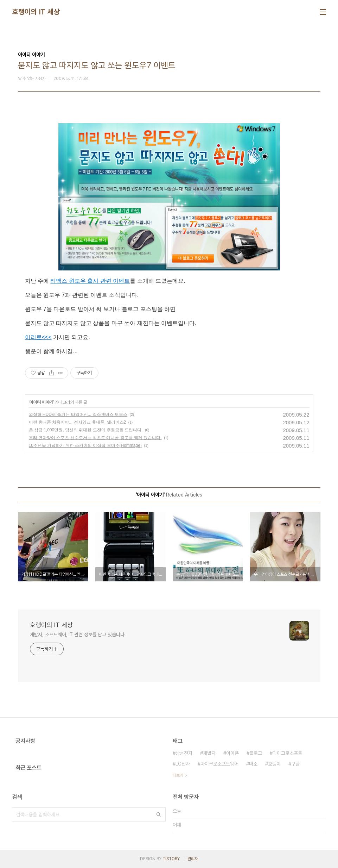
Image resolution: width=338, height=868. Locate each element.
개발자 (209, 753)
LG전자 (183, 764)
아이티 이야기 (41, 402)
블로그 (256, 753)
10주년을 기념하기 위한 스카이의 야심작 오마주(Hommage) (85, 445)
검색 (159, 814)
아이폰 (232, 753)
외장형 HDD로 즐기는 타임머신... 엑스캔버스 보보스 (78, 414)
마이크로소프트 (287, 753)
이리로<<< (38, 337)
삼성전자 (184, 753)
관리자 (193, 859)
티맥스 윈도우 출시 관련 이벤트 (90, 281)
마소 (253, 764)
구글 (295, 764)
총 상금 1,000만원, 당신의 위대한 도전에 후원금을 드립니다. (86, 430)
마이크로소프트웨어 (219, 764)
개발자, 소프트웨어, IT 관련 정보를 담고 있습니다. (78, 635)
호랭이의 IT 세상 (36, 12)
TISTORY (171, 859)
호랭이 (274, 764)
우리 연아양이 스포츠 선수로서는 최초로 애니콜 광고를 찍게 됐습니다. (95, 438)
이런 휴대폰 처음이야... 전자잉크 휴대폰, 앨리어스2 (78, 422)
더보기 (178, 775)
